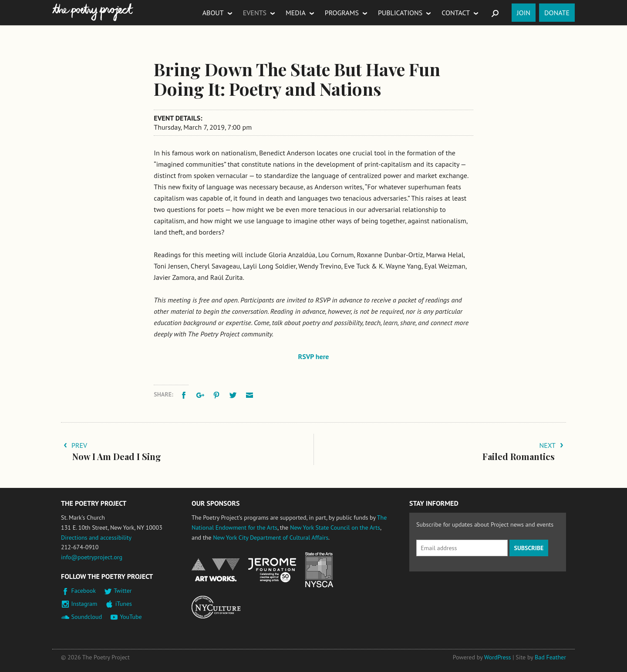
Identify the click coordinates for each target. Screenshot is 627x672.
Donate (557, 13)
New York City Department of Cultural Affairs (271, 538)
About (213, 13)
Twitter (123, 591)
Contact (456, 13)
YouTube (131, 617)
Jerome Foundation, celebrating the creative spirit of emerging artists (272, 570)
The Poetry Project (93, 12)
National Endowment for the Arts (216, 570)
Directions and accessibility (96, 538)
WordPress (498, 657)
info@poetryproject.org (92, 557)
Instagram (84, 604)
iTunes (124, 604)
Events (255, 13)
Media (296, 13)
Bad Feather (550, 657)
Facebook (84, 591)
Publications (400, 13)
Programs (342, 13)
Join (524, 13)
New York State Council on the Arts (335, 528)
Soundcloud (87, 617)
